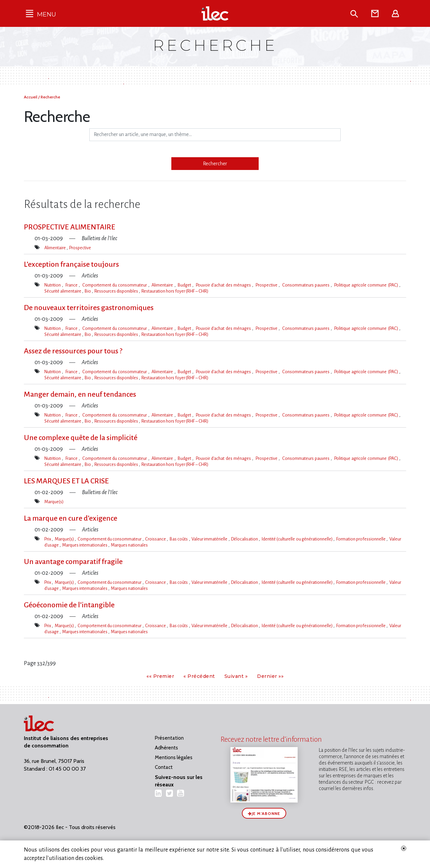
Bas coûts (179, 539)
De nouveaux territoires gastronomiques (89, 308)
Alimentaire (55, 248)
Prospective (80, 248)
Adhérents (166, 748)
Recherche (50, 97)
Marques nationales (129, 545)
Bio (88, 291)
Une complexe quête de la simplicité (81, 438)
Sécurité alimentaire (63, 291)
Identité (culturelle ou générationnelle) (297, 539)
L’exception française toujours (71, 264)
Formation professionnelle (361, 539)
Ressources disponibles (117, 291)
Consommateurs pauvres (307, 285)
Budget (185, 285)
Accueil (31, 97)
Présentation (169, 738)
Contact (164, 767)
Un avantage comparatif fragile (73, 562)
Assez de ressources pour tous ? (73, 351)
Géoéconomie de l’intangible (69, 605)
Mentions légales (174, 757)
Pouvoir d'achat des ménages (224, 285)
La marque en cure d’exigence (71, 518)
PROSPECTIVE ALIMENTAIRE (70, 227)
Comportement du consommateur (115, 285)
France (72, 285)
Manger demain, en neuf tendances (80, 394)
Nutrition (53, 285)
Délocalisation (245, 539)
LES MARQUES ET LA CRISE (66, 481)
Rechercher (215, 164)
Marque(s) (54, 502)
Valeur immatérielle (210, 539)
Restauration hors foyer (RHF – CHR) (175, 291)
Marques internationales (85, 545)
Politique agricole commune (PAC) (367, 285)
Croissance (156, 539)
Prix (48, 539)
